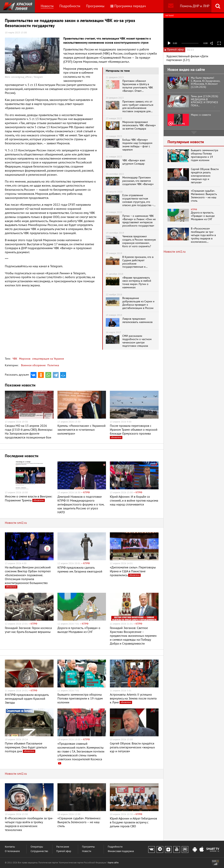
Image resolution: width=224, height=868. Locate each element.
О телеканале (12, 851)
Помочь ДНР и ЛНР (195, 6)
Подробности (70, 6)
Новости (47, 6)
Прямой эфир (64, 851)
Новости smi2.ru (16, 523)
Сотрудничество (39, 851)
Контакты (10, 847)
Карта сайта (113, 863)
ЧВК (15, 359)
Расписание (63, 847)
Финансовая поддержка (121, 851)
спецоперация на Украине (48, 359)
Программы (95, 6)
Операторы (37, 847)
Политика (53, 365)
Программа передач (128, 6)
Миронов (24, 359)
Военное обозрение (33, 365)
